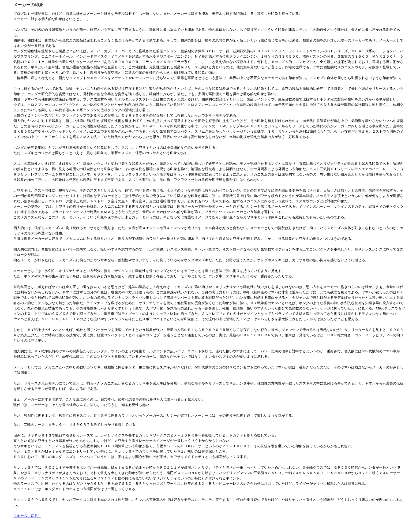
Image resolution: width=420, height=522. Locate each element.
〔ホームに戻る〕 (27, 516)
